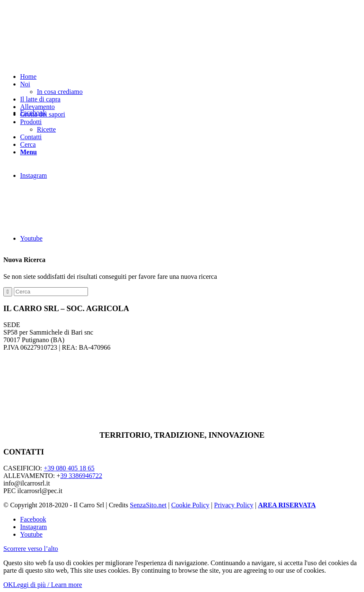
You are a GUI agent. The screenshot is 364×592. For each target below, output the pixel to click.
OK (8, 585)
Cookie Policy (190, 505)
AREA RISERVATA (287, 505)
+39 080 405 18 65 (69, 468)
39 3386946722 (81, 476)
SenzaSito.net (148, 505)
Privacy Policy (234, 505)
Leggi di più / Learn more (48, 585)
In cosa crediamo (60, 92)
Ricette (46, 129)
